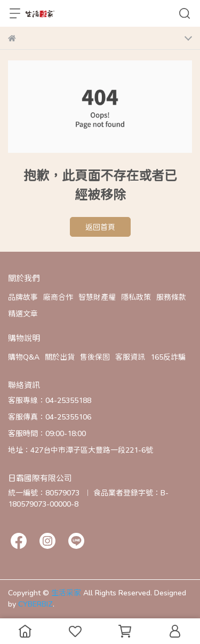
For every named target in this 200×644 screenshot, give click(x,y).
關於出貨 (60, 357)
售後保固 (95, 357)
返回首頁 (100, 227)
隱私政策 (136, 297)
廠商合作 (58, 297)
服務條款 (171, 297)
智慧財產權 (97, 297)
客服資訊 (130, 357)
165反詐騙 (168, 357)
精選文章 (23, 313)
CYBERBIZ (35, 604)
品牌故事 (23, 297)
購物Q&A (24, 357)
